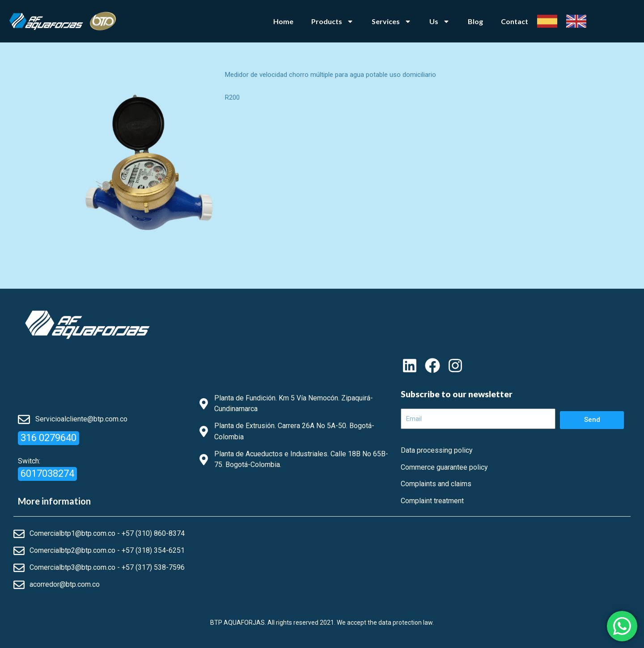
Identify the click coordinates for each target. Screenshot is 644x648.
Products (333, 21)
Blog (475, 21)
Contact (515, 21)
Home (283, 21)
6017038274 (47, 473)
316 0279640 (49, 438)
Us (440, 21)
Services (392, 21)
